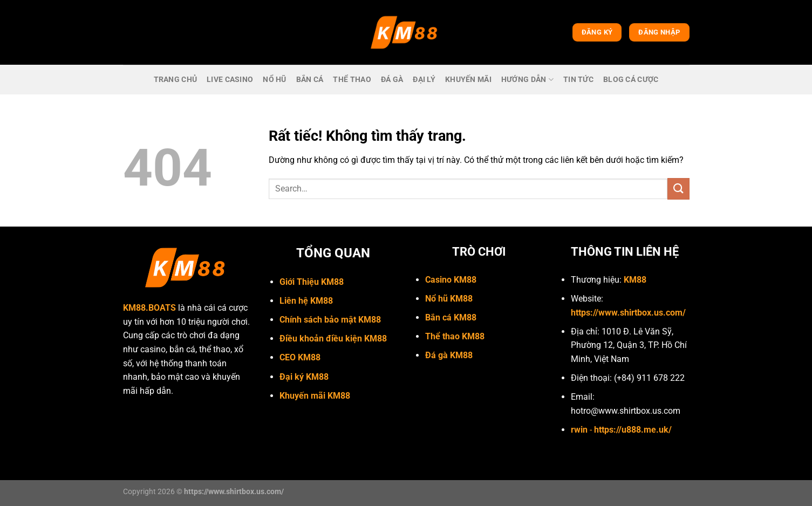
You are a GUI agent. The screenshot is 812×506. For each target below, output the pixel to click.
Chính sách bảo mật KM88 (330, 320)
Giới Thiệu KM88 (312, 282)
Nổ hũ (274, 80)
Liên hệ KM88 (306, 301)
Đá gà (392, 80)
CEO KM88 (300, 357)
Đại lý (424, 80)
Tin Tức (578, 80)
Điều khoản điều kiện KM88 (333, 339)
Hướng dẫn (527, 80)
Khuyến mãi (468, 80)
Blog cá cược (631, 80)
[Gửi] (678, 189)
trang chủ (176, 80)
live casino (230, 80)
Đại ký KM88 (304, 377)
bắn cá (310, 80)
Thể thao (352, 80)
